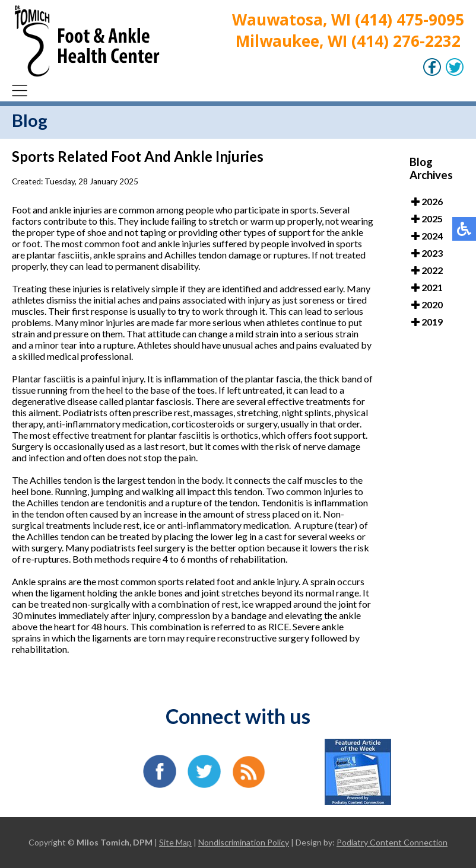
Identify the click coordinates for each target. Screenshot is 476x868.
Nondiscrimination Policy (244, 842)
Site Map (175, 842)
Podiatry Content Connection (392, 842)
